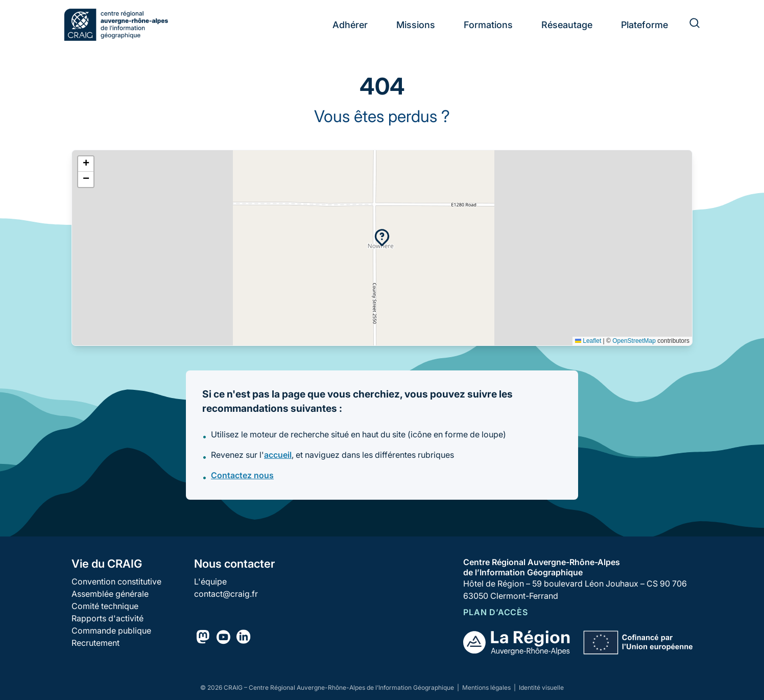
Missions (416, 25)
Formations (488, 25)
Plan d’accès (496, 612)
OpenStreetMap (634, 341)
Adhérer (350, 25)
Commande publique (111, 631)
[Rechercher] (688, 25)
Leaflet (588, 341)
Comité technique (105, 606)
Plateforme (644, 25)
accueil (278, 455)
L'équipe (210, 581)
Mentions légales (487, 687)
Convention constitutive (116, 581)
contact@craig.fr (226, 594)
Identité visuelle (541, 687)
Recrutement (96, 643)
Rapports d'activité (108, 618)
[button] (382, 238)
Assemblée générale (110, 594)
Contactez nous (242, 475)
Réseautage (567, 25)
